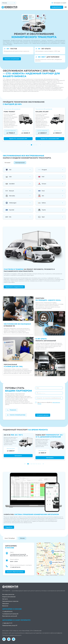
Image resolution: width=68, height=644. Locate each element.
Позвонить (12, 410)
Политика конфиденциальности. (12, 635)
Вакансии (5, 606)
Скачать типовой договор (16, 415)
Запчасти (5, 599)
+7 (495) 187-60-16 (15, 567)
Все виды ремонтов (8, 594)
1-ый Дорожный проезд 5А (10, 614)
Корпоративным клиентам (10, 601)
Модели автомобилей (9, 597)
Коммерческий (20, 163)
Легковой (7, 163)
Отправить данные (43, 415)
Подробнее (9, 527)
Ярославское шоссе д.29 (10, 616)
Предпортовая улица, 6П (10, 625)
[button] (31, 145)
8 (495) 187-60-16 (57, 7)
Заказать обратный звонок (15, 572)
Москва (22, 538)
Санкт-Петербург (10, 538)
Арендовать (18, 456)
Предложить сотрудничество (14, 287)
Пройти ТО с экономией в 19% (18, 139)
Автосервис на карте (59, 3)
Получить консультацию (12, 59)
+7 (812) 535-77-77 (7, 623)
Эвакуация (6, 604)
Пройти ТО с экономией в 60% (50, 139)
